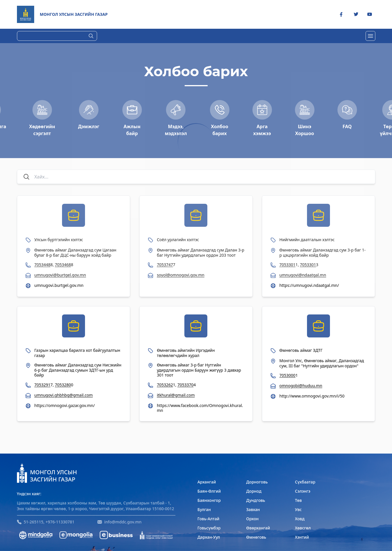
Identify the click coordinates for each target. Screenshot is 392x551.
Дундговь (256, 500)
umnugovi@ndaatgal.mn (303, 275)
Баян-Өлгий (209, 491)
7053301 (287, 265)
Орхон (252, 519)
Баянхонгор (209, 500)
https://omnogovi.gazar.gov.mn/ (65, 406)
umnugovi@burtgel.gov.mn (60, 275)
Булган (204, 509)
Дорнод (254, 491)
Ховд (300, 519)
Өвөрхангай (258, 528)
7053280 (63, 385)
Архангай (207, 482)
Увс (298, 509)
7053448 (43, 265)
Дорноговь (257, 482)
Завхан (253, 509)
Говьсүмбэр (209, 528)
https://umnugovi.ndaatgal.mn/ (309, 285)
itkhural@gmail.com (176, 395)
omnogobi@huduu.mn (301, 386)
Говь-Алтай (208, 519)
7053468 (63, 265)
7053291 (43, 385)
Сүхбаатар (305, 482)
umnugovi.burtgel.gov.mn (59, 285)
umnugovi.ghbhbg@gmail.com (64, 395)
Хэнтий (302, 537)
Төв (298, 500)
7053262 (165, 385)
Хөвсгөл (303, 528)
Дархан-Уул (209, 537)
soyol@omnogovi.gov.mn (181, 275)
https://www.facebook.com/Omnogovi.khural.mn (200, 408)
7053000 (287, 375)
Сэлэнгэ (303, 491)
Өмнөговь (256, 537)
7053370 (186, 385)
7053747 (165, 265)
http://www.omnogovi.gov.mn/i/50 (312, 396)
